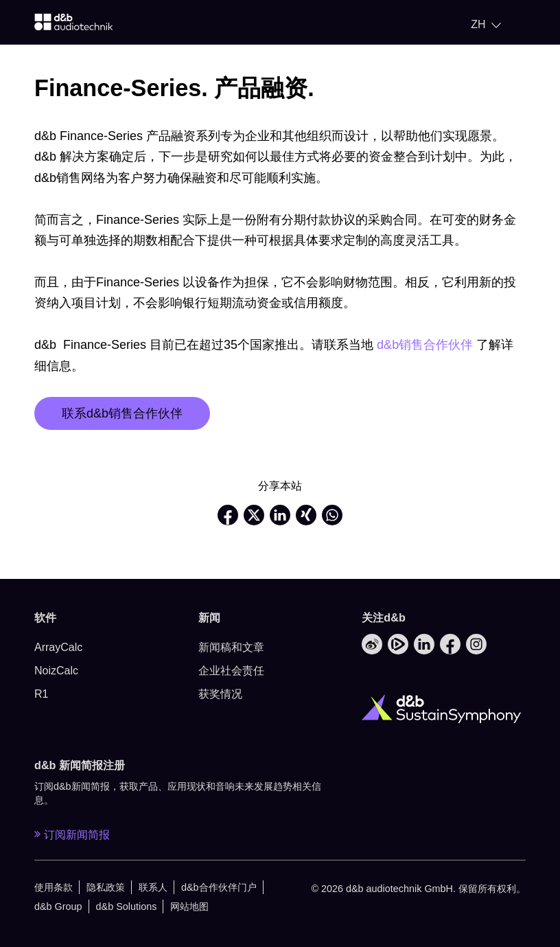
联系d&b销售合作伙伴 (122, 413)
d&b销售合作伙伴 (425, 345)
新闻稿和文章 (231, 647)
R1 (41, 694)
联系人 (153, 887)
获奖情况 (220, 694)
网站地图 (189, 906)
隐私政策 (106, 887)
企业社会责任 (231, 671)
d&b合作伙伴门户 (219, 887)
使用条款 (54, 887)
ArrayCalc (58, 647)
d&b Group (58, 906)
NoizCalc (56, 671)
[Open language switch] (486, 25)
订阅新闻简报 (72, 834)
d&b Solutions (127, 906)
